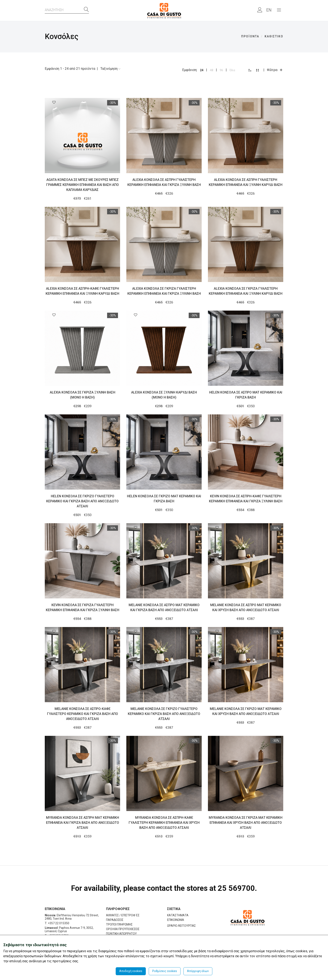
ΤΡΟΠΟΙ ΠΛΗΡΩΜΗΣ (119, 924)
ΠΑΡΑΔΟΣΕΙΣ (115, 920)
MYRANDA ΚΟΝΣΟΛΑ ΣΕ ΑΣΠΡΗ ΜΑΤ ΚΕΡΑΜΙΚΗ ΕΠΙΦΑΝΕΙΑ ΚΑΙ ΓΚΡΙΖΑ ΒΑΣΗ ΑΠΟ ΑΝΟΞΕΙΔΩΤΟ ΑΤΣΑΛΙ (83, 823)
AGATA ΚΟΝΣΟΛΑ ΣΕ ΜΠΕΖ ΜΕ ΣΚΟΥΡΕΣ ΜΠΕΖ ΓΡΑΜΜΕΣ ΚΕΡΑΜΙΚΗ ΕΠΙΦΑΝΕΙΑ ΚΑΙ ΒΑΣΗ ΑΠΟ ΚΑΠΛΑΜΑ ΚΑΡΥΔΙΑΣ (83, 185)
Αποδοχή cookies (131, 971)
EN (269, 10)
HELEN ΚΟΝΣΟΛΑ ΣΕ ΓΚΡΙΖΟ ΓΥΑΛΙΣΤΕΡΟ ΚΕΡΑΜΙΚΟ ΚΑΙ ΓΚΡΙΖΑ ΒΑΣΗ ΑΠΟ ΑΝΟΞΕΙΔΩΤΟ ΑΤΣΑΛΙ (82, 501)
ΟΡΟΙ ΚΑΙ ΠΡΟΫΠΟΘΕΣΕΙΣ (123, 929)
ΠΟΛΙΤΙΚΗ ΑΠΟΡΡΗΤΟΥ (121, 934)
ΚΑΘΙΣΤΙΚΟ (274, 36)
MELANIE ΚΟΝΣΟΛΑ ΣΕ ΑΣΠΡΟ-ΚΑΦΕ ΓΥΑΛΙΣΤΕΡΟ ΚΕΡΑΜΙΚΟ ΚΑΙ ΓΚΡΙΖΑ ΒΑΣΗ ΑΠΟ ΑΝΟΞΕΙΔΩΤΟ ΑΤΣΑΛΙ (83, 714)
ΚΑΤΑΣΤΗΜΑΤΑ (178, 915)
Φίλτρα (275, 70)
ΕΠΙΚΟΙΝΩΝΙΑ (176, 920)
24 (202, 70)
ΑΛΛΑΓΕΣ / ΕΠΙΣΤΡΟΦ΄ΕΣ (123, 915)
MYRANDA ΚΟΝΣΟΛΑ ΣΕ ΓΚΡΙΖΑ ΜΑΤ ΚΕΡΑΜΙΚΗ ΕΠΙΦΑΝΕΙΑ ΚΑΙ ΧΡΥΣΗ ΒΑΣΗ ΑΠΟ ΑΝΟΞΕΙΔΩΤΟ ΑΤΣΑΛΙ (246, 823)
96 (221, 70)
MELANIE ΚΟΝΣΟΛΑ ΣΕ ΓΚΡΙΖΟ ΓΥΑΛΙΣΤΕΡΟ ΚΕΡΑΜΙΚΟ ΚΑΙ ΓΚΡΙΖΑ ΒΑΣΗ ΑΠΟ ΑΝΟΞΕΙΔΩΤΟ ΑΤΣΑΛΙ (164, 714)
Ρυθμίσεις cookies (165, 971)
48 (211, 70)
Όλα (232, 70)
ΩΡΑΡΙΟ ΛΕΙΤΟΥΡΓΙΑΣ (181, 926)
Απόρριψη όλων (198, 971)
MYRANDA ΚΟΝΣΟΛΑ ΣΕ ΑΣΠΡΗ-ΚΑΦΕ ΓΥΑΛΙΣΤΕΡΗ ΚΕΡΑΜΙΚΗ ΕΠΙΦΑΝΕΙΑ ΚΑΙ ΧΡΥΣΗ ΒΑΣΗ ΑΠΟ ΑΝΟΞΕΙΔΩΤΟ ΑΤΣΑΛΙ (164, 823)
